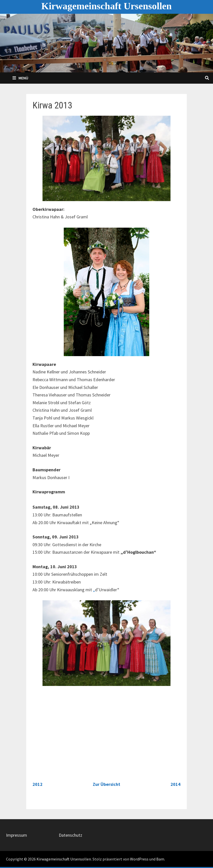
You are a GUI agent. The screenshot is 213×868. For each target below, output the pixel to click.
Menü (20, 78)
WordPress (139, 859)
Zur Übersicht (106, 784)
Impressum (16, 835)
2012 (37, 784)
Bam (160, 859)
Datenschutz (70, 835)
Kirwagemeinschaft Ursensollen (106, 6)
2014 (175, 784)
